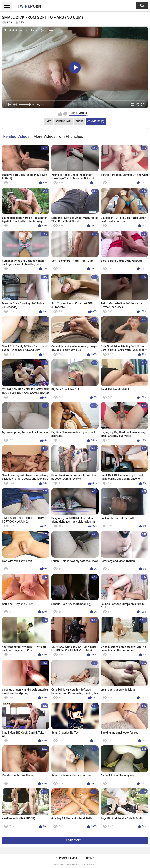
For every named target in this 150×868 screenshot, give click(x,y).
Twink (29, 6)
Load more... (75, 840)
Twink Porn (71, 865)
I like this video (60, 114)
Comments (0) (96, 121)
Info (49, 121)
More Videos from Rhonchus (58, 136)
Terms (90, 858)
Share (79, 121)
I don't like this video (65, 114)
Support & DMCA (67, 858)
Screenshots (64, 121)
